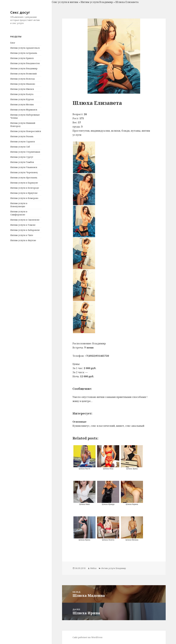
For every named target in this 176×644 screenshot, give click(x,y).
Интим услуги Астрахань (24, 53)
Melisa (93, 568)
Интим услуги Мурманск (24, 110)
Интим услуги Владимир (24, 68)
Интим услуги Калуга (22, 94)
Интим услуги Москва (22, 104)
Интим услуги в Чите (22, 235)
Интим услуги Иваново (23, 84)
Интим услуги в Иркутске (24, 193)
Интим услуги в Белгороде (25, 188)
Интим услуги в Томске (23, 225)
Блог (13, 43)
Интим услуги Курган (22, 99)
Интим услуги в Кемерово (24, 198)
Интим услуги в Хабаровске (25, 230)
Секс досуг (20, 12)
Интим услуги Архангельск (25, 48)
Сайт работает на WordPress (87, 637)
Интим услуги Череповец (24, 172)
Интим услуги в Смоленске (25, 220)
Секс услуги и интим (65, 2)
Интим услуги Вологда (23, 79)
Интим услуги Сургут (22, 157)
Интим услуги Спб (20, 147)
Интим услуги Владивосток (25, 63)
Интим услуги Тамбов (22, 162)
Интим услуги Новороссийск (26, 131)
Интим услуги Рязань (22, 136)
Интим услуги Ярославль (24, 178)
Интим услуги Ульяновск (24, 167)
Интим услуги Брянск (22, 58)
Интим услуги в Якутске (23, 240)
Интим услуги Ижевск (22, 89)
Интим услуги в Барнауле (24, 183)
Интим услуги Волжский (24, 74)
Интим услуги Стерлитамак (25, 152)
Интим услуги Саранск (23, 142)
